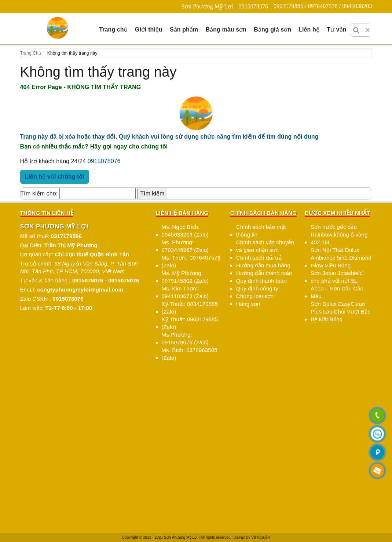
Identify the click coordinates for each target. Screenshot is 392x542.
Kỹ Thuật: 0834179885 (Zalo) (190, 308)
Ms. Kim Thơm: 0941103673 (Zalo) (185, 292)
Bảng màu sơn (226, 30)
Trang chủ (113, 30)
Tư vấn (337, 30)
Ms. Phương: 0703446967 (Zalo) (185, 246)
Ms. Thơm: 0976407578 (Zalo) (191, 261)
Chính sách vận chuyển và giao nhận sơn (265, 246)
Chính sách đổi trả (259, 258)
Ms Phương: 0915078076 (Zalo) (185, 338)
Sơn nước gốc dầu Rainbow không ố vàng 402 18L (339, 235)
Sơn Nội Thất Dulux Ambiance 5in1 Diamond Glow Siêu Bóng (341, 258)
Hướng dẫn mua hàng (263, 265)
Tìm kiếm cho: (39, 193)
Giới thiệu (149, 30)
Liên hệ (309, 30)
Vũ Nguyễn (261, 537)
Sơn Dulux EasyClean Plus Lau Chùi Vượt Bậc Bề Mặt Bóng (340, 312)
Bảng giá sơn (272, 30)
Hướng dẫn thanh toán (264, 273)
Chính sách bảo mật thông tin (261, 231)
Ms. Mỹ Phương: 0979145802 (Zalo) (185, 277)
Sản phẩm (184, 30)
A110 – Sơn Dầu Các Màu (337, 292)
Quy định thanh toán (261, 281)
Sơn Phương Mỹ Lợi (207, 6)
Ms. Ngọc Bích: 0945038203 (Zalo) (185, 231)
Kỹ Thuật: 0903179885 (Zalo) (190, 323)
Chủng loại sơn (255, 296)
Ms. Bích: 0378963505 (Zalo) (190, 354)
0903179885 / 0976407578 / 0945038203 (323, 6)
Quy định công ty (257, 288)
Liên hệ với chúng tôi (55, 177)
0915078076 (253, 6)
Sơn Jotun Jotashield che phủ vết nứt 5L (337, 277)
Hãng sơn (248, 304)
